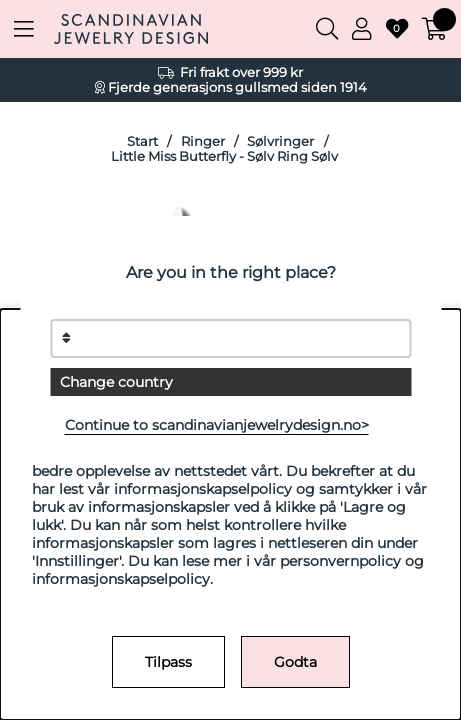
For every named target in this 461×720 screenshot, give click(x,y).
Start (142, 141)
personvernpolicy (340, 561)
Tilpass (168, 662)
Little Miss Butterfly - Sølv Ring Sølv (224, 156)
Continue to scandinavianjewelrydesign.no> (217, 425)
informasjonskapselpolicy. (122, 579)
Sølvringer (280, 141)
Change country (116, 382)
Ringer (203, 141)
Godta (295, 662)
